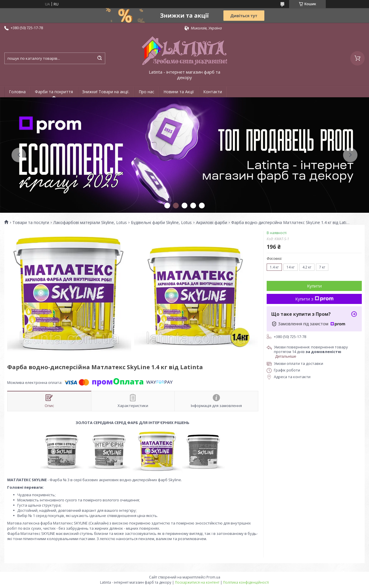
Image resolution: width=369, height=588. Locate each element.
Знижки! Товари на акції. (106, 92)
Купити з (314, 299)
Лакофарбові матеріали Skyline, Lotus (90, 223)
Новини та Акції (179, 92)
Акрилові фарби (212, 223)
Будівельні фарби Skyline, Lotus (161, 223)
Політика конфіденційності (246, 582)
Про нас (146, 92)
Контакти (213, 92)
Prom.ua (213, 577)
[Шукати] (99, 58)
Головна (17, 92)
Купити (314, 286)
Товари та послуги (31, 223)
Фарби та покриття (54, 92)
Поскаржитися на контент (197, 582)
